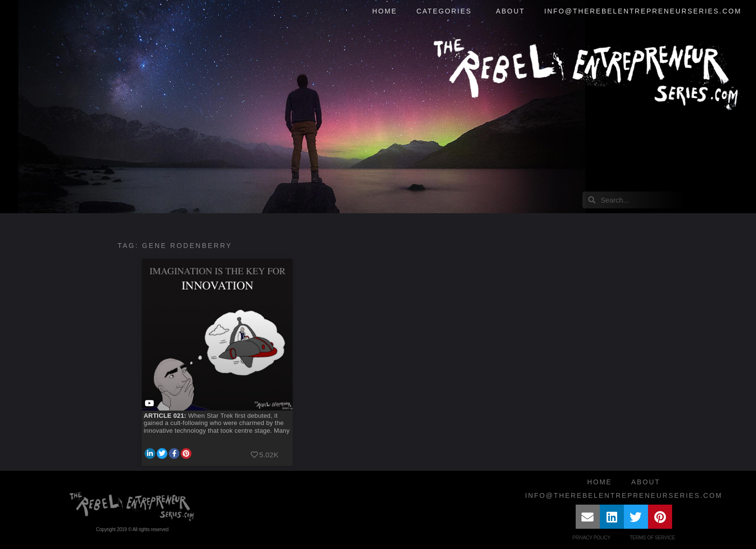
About (510, 11)
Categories (447, 12)
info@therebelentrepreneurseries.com (643, 11)
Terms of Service (652, 538)
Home (385, 11)
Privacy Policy (591, 538)
